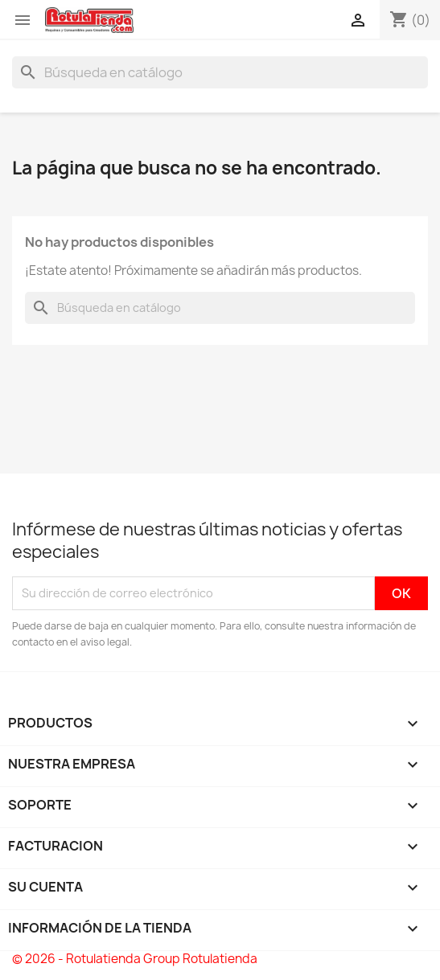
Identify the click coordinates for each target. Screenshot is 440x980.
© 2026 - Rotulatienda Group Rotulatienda (135, 959)
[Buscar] (220, 72)
